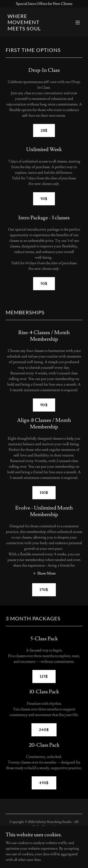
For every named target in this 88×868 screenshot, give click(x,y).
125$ (44, 676)
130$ (44, 493)
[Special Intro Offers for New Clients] (44, 4)
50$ (44, 199)
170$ (44, 590)
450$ (44, 783)
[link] (33, 29)
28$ (44, 130)
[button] (78, 22)
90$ (44, 405)
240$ (44, 730)
